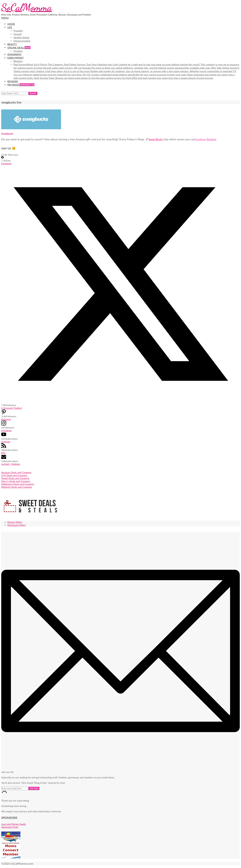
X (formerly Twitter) (12, 408)
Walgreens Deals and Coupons (18, 484)
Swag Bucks (154, 139)
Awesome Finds (10, 827)
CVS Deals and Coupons (14, 475)
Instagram (7, 430)
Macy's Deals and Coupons (16, 481)
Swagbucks (7, 133)
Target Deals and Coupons (15, 478)
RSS (3, 453)
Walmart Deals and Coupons (17, 487)
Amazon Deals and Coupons (16, 472)
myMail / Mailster (11, 464)
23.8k (4, 155)
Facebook (6, 163)
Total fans (13, 155)
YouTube (6, 442)
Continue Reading (205, 139)
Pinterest (6, 419)
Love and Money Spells (14, 824)
